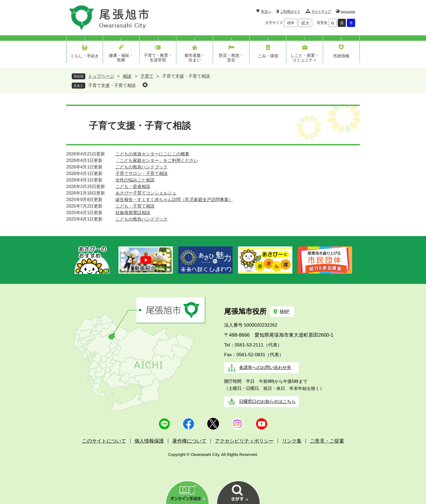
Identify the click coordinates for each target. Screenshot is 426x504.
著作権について (189, 441)
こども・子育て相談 (135, 206)
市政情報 (341, 56)
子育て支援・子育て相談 (112, 85)
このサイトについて (104, 441)
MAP (285, 312)
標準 (291, 23)
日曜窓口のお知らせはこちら (267, 401)
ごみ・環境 (268, 56)
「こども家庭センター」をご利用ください (157, 160)
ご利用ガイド (290, 12)
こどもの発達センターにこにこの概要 (152, 154)
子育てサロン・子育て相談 (142, 173)
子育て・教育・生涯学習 (158, 58)
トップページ (101, 76)
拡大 (305, 23)
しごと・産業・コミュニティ (305, 58)
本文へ (266, 12)
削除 (145, 85)
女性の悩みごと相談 (135, 180)
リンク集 (292, 441)
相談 (127, 76)
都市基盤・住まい (195, 58)
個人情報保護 (149, 441)
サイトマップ (321, 12)
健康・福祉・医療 (121, 58)
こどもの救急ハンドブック (142, 167)
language (348, 12)
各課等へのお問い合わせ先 (265, 367)
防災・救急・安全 (231, 58)
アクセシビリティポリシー (244, 441)
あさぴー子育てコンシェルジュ (146, 193)
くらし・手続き (85, 56)
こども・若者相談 (133, 187)
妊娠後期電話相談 (133, 213)
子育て (147, 76)
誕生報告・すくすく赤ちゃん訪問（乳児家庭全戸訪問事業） (174, 200)
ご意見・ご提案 (327, 441)
